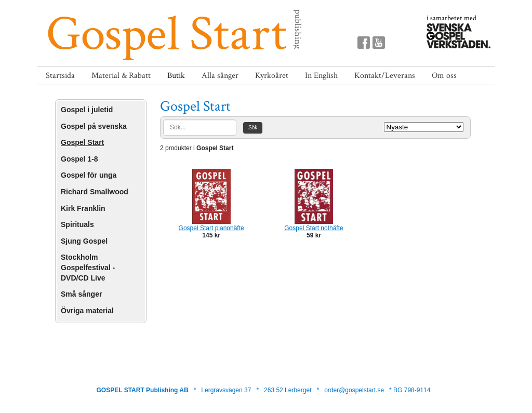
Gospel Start (82, 142)
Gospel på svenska (94, 126)
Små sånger (81, 294)
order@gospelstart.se (354, 390)
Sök (253, 128)
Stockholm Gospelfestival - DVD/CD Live (88, 267)
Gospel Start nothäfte (314, 228)
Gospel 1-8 (79, 159)
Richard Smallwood (95, 192)
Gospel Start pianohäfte (211, 228)
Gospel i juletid (87, 110)
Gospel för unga (89, 175)
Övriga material (87, 311)
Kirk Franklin (83, 208)
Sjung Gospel (84, 241)
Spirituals (77, 224)
